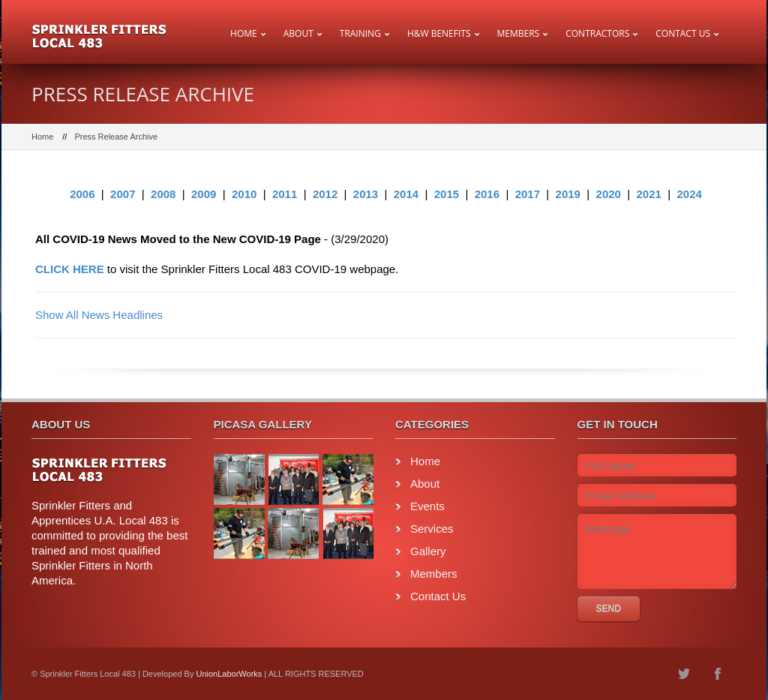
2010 (244, 194)
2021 (649, 194)
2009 (204, 194)
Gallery (428, 551)
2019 (568, 194)
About (298, 33)
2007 (123, 194)
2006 (82, 194)
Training (360, 33)
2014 (406, 194)
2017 (528, 194)
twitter (684, 674)
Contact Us (683, 33)
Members (519, 33)
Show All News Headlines (99, 315)
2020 (609, 194)
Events (427, 506)
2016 (487, 194)
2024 (689, 194)
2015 (447, 194)
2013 (366, 194)
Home (244, 33)
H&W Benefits (439, 33)
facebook (718, 674)
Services (432, 529)
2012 (325, 194)
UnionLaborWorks (229, 674)
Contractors (597, 33)
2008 (163, 194)
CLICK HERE (70, 269)
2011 (285, 194)
